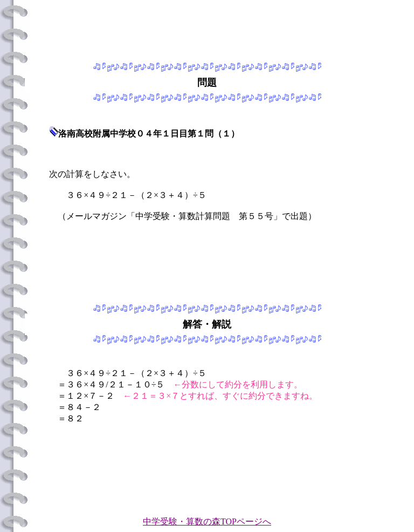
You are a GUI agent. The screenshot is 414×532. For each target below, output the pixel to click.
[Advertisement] (207, 29)
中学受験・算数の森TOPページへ (207, 521)
